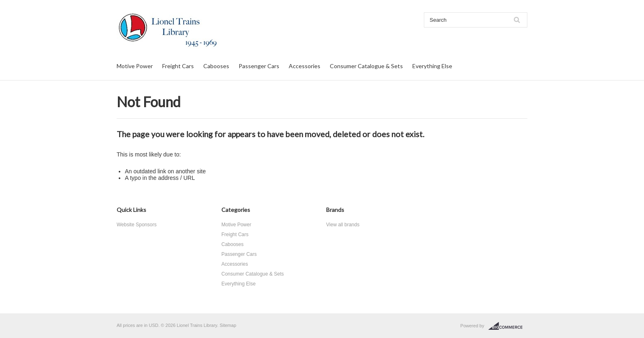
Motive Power (135, 66)
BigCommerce (508, 326)
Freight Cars (178, 66)
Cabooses (216, 66)
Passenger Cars (259, 66)
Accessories (305, 66)
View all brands (343, 225)
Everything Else (432, 66)
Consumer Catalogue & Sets (366, 66)
